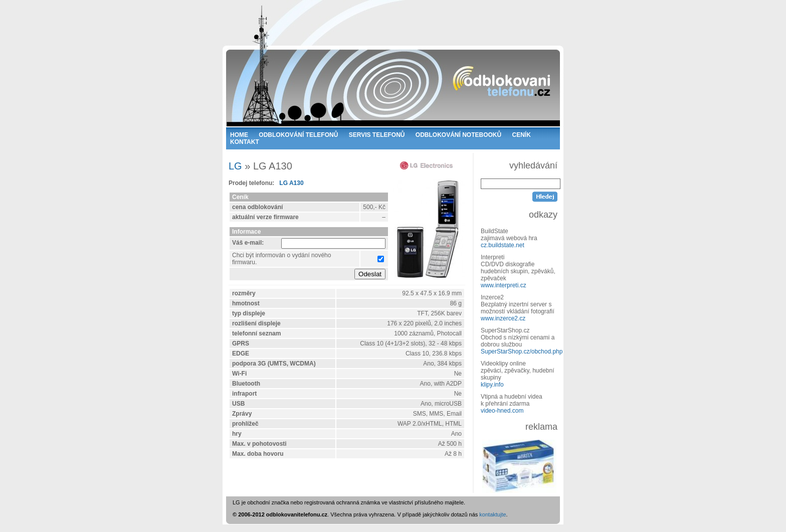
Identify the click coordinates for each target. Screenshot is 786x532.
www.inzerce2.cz (503, 318)
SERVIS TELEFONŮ (377, 135)
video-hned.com (502, 411)
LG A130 (291, 183)
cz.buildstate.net (503, 245)
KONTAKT (245, 142)
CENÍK (522, 135)
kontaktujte (493, 514)
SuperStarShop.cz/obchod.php (522, 351)
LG (235, 166)
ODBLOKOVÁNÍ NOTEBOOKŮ (458, 135)
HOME (239, 135)
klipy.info (492, 385)
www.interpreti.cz (504, 285)
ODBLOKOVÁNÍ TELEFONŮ (298, 135)
